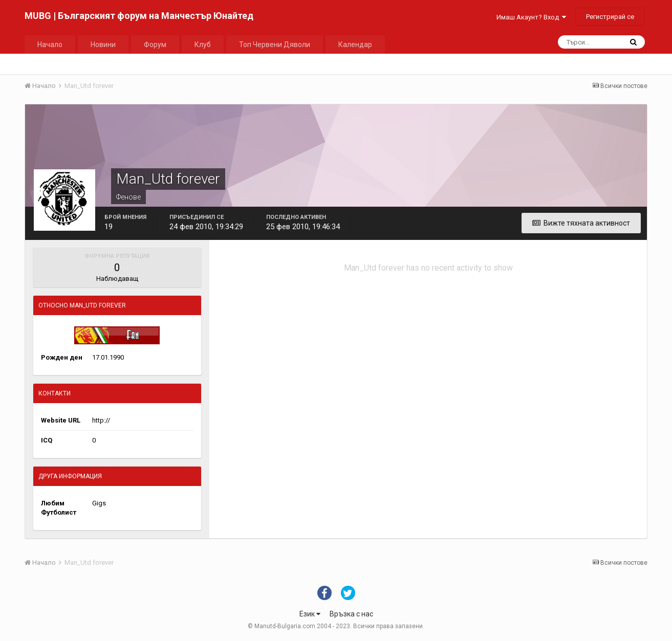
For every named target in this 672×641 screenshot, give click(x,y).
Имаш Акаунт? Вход (531, 17)
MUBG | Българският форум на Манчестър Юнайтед (139, 16)
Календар (355, 45)
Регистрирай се (610, 17)
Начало (50, 45)
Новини (103, 45)
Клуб (203, 45)
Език (310, 614)
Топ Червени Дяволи (275, 45)
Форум (155, 45)
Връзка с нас (351, 614)
